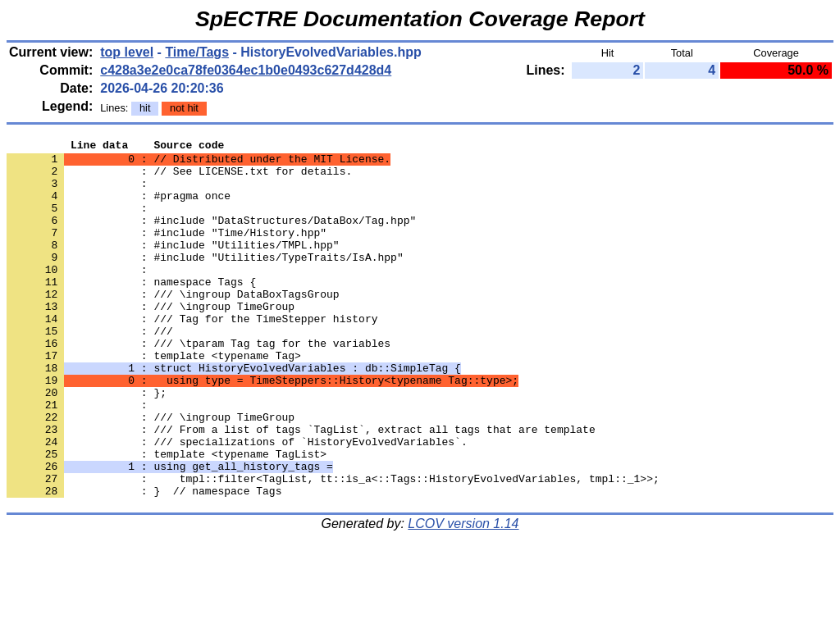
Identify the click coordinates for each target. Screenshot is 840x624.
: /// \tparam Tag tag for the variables (199, 385)
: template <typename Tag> (154, 399)
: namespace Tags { (131, 311)
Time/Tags (197, 52)
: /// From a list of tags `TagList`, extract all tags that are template (301, 488)
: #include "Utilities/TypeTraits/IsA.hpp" (205, 281)
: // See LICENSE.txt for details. (179, 178)
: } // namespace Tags (144, 562)
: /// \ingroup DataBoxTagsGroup (173, 326)
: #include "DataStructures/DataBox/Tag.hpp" (211, 237)
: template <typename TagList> (167, 517)
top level (127, 52)
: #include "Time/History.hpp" (167, 252)
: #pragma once (119, 207)
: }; (87, 444)
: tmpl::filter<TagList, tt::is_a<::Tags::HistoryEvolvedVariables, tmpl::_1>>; (333, 547)
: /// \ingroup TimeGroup (151, 340)
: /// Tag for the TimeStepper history (192, 355)
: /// (90, 370)
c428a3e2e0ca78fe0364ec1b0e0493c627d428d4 (246, 70)
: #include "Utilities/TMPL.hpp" (173, 266)
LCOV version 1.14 (463, 595)
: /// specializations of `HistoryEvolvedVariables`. (237, 503)
